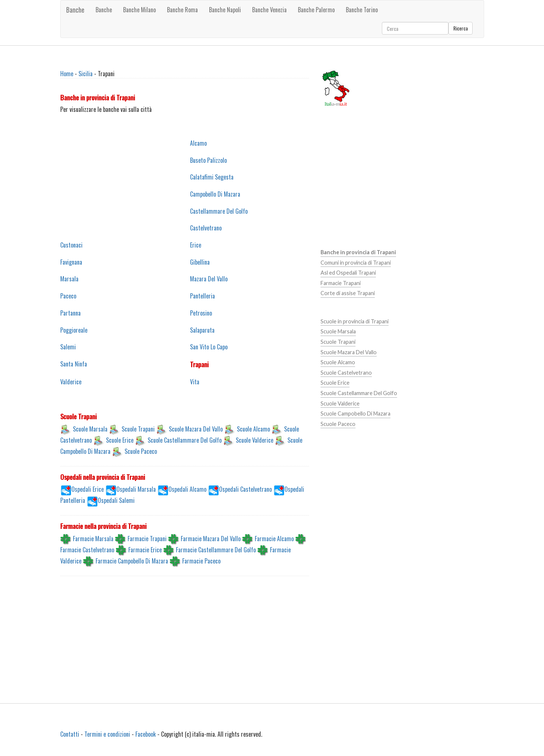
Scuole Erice (120, 440)
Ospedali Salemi (116, 500)
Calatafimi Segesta (212, 177)
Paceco (68, 296)
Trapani (199, 364)
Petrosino (201, 313)
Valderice (71, 382)
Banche (75, 10)
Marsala (69, 279)
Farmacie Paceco (201, 561)
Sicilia (86, 74)
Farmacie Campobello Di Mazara (132, 561)
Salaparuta (202, 330)
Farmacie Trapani (147, 539)
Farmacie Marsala (93, 539)
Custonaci (71, 245)
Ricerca (461, 28)
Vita (195, 382)
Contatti (70, 734)
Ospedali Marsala (136, 489)
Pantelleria (202, 296)
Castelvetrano (206, 228)
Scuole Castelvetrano (346, 373)
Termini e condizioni (107, 734)
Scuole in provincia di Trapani (355, 321)
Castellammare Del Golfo (219, 211)
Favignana (71, 262)
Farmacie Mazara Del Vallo (211, 539)
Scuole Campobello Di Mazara (355, 413)
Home (67, 74)
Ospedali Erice (88, 489)
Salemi (68, 347)
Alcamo (198, 143)
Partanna (70, 313)
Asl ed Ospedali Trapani (348, 273)
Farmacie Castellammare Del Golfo (216, 550)
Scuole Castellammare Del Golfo (185, 440)
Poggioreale (74, 330)
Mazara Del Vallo (209, 279)
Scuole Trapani (138, 429)
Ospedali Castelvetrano (245, 489)
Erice (196, 245)
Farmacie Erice (145, 550)
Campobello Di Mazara (215, 194)
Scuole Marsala (90, 429)
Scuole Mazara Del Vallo (196, 429)
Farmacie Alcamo (274, 539)
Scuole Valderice (255, 440)
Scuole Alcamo (253, 429)
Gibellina (200, 262)
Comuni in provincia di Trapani (356, 263)
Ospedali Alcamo (187, 489)
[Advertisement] (120, 185)
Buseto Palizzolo (208, 160)
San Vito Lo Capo (209, 347)
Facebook (146, 734)
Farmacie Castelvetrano (87, 550)
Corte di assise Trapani (348, 293)
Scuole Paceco (141, 451)
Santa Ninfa (74, 364)
